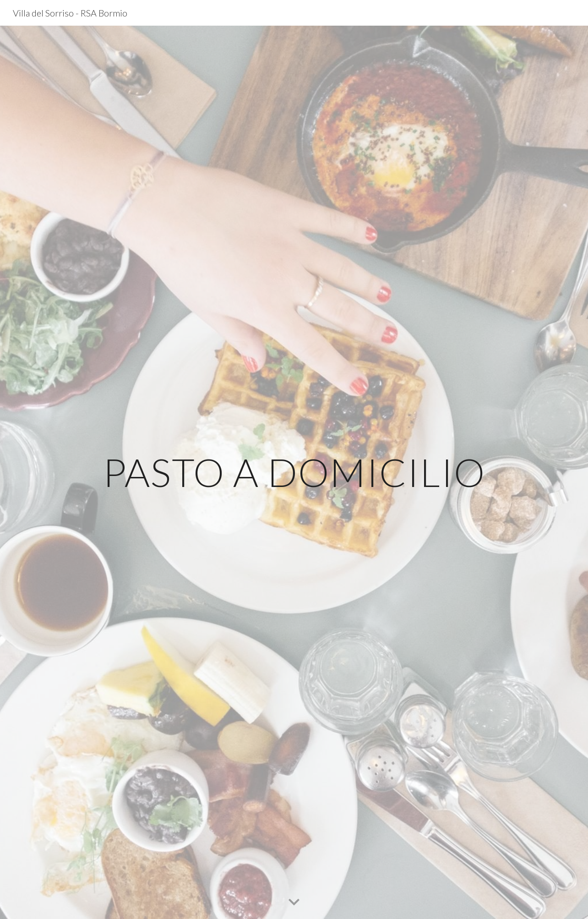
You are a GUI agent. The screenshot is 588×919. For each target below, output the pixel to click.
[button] (294, 903)
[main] (294, 472)
